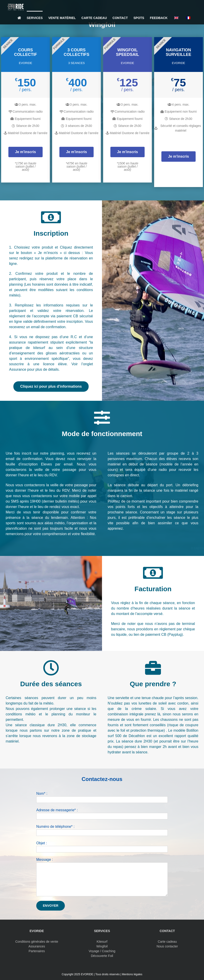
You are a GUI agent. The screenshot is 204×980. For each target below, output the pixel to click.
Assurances (37, 946)
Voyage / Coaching (102, 951)
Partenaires (37, 951)
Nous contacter (167, 946)
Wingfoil (102, 946)
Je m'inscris (26, 152)
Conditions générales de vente (37, 942)
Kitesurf (102, 942)
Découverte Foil (102, 956)
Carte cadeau (167, 942)
